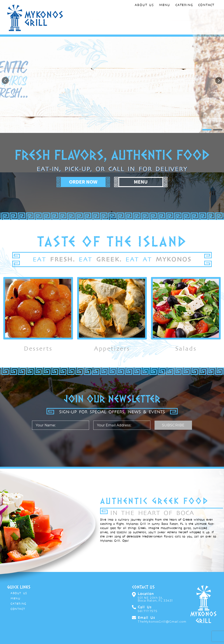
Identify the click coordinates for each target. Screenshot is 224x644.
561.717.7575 (148, 611)
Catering (184, 5)
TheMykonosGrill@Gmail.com (161, 622)
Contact (206, 5)
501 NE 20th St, (155, 599)
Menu (165, 5)
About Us (144, 5)
